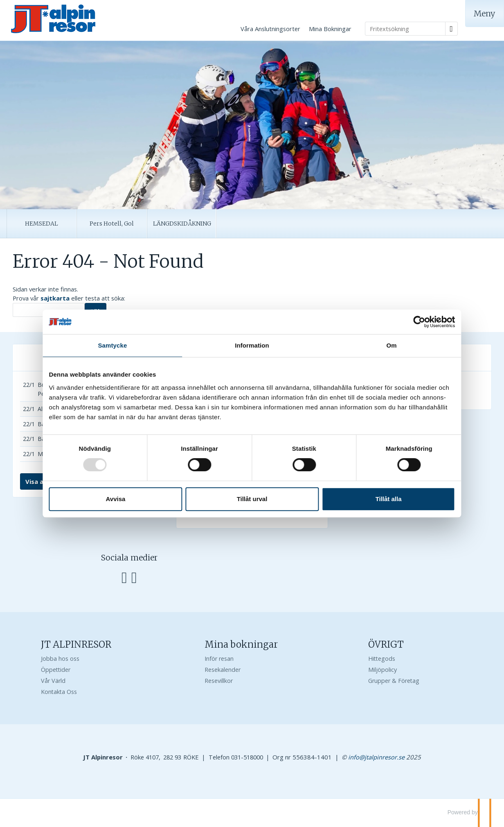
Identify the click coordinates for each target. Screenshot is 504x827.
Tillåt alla (372, 499)
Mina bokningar (241, 644)
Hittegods (382, 659)
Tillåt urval (252, 499)
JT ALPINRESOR (76, 644)
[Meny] (485, 14)
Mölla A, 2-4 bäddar (64, 454)
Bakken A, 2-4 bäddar (66, 424)
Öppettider (56, 670)
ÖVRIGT (386, 644)
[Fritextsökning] (405, 29)
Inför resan (219, 659)
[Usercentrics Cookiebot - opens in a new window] (394, 322)
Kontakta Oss (59, 692)
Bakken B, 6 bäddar (64, 439)
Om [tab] (375, 345)
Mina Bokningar (330, 29)
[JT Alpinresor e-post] (376, 757)
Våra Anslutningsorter (270, 29)
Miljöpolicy (382, 670)
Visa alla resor (47, 481)
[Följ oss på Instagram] (134, 576)
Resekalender (223, 670)
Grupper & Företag (394, 681)
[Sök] (49, 310)
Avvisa (133, 499)
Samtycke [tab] (129, 345)
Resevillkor (219, 681)
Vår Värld (53, 681)
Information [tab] (252, 345)
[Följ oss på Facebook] (124, 576)
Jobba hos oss (60, 659)
